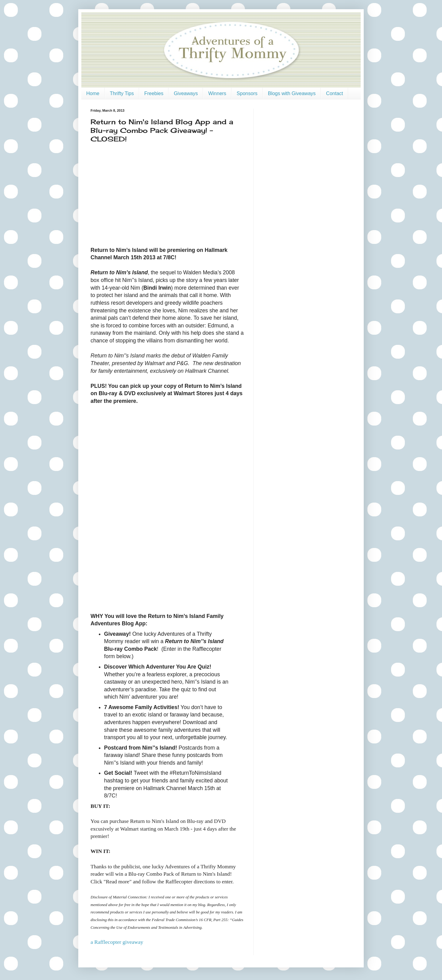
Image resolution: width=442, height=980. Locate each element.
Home (93, 93)
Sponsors (247, 93)
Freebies (154, 93)
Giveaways (186, 93)
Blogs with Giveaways (292, 93)
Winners (217, 93)
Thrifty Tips (122, 93)
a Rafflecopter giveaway (117, 942)
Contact (334, 93)
